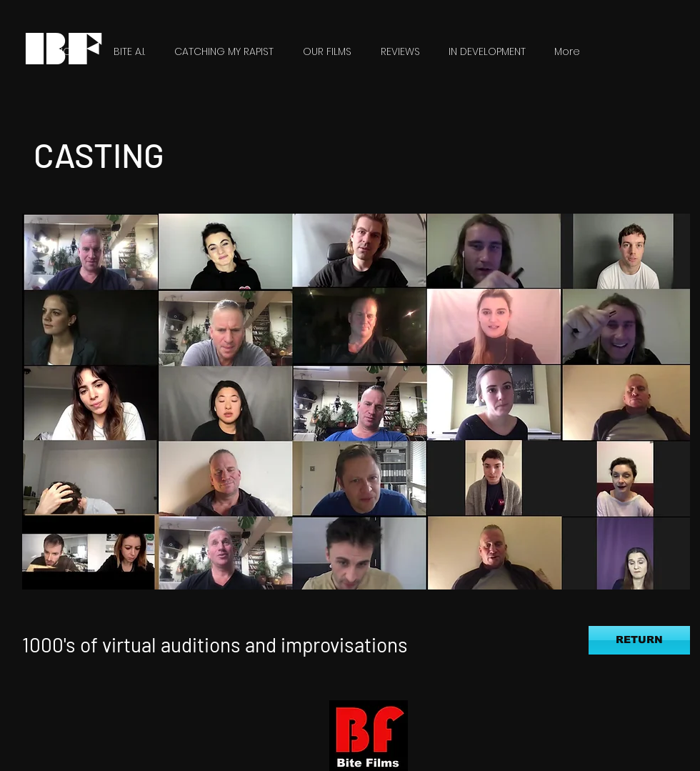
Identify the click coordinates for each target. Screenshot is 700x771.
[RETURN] (639, 640)
